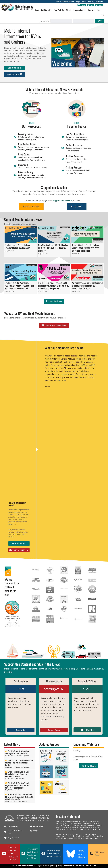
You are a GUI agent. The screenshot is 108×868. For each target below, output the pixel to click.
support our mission (63, 201)
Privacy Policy (57, 866)
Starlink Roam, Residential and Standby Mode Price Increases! (17, 753)
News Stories (18, 756)
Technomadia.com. (40, 821)
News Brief (22, 779)
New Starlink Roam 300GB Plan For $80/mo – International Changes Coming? (19, 763)
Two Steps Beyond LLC (26, 866)
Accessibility (91, 866)
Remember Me (43, 22)
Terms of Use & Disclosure (74, 866)
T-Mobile (25, 802)
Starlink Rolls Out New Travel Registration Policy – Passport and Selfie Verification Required (17, 786)
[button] (52, 10)
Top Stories (26, 756)
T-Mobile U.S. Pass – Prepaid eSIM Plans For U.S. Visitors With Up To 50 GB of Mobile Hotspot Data (19, 797)
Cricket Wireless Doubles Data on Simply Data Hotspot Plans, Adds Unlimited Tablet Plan (18, 774)
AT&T (16, 779)
